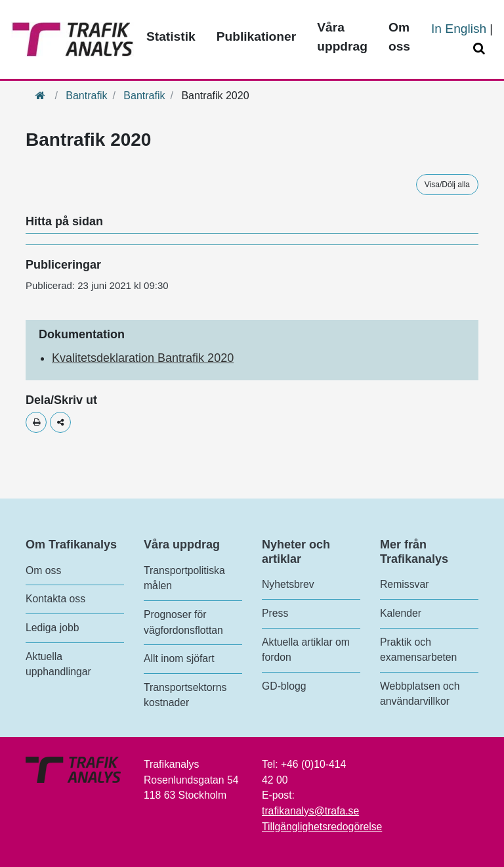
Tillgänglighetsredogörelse (322, 827)
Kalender (401, 613)
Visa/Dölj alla (447, 185)
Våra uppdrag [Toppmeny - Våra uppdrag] (342, 37)
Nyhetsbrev (288, 584)
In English (459, 29)
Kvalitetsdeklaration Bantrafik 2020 (143, 358)
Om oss (43, 570)
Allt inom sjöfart (179, 658)
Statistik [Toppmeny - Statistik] (171, 36)
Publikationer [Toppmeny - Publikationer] (257, 36)
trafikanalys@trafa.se (310, 811)
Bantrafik (86, 96)
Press (275, 613)
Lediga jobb (52, 628)
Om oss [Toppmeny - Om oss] (399, 37)
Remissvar (404, 584)
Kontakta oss (55, 599)
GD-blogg (284, 686)
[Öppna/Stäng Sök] (481, 49)
